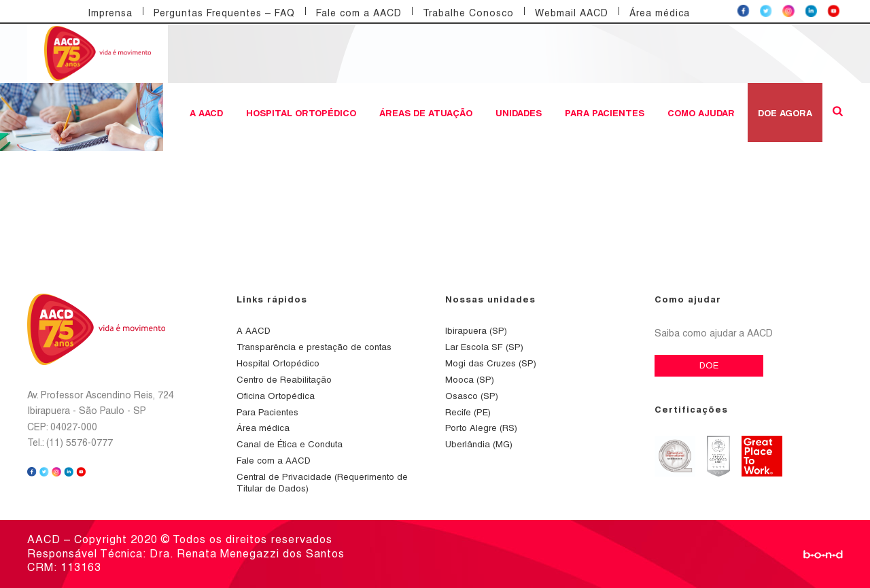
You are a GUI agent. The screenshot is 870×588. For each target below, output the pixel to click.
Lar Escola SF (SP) (484, 347)
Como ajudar (701, 113)
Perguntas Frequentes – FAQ (224, 13)
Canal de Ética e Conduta (290, 444)
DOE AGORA (785, 113)
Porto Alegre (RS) (481, 428)
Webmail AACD (572, 13)
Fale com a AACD (359, 13)
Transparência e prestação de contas (314, 347)
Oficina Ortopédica (276, 396)
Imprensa (110, 13)
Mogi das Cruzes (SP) (491, 363)
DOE (709, 365)
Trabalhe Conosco (468, 13)
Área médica (660, 13)
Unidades (519, 113)
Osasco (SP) (472, 396)
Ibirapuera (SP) (476, 331)
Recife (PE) (468, 412)
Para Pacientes (605, 113)
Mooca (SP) (470, 380)
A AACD (206, 113)
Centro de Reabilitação (284, 380)
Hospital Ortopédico (301, 113)
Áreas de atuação (426, 113)
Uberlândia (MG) (479, 444)
